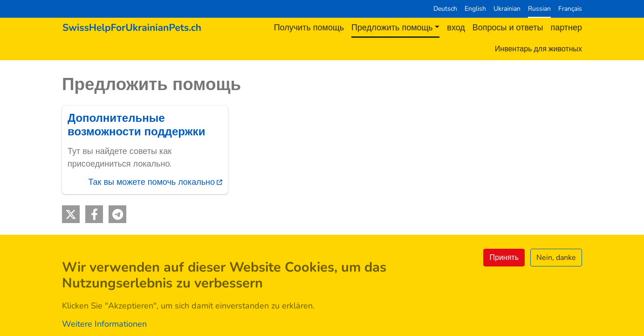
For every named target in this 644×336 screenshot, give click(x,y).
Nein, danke (556, 258)
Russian (539, 8)
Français (570, 8)
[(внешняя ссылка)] (145, 150)
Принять (504, 258)
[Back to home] (132, 28)
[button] (71, 214)
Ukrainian (507, 8)
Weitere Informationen (104, 324)
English (475, 8)
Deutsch (445, 8)
